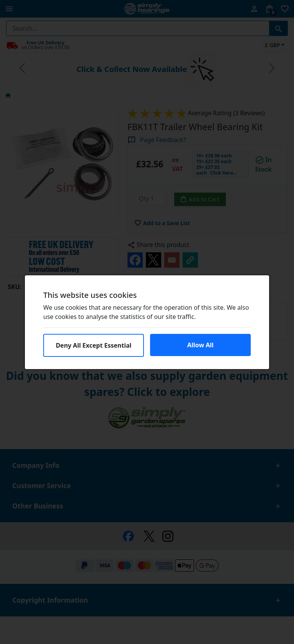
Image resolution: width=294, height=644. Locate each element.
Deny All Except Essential (94, 345)
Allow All (200, 345)
